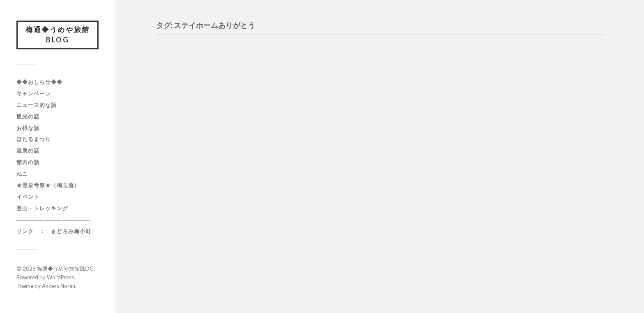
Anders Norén (59, 288)
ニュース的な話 (37, 107)
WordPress (60, 279)
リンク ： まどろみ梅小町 (54, 234)
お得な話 (28, 130)
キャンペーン (34, 95)
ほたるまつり (34, 141)
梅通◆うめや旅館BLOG (57, 36)
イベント (28, 199)
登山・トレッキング (42, 211)
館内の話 (28, 165)
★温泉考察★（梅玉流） (48, 188)
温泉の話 (28, 153)
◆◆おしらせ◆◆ (39, 84)
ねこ (22, 176)
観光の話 (28, 118)
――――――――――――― (53, 222)
